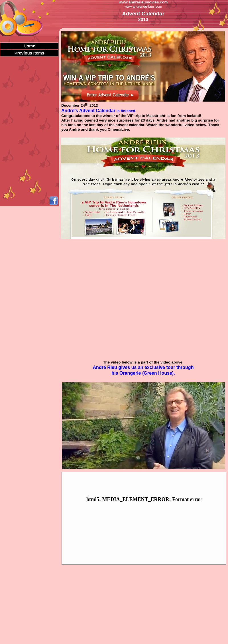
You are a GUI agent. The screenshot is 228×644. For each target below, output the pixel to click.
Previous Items (29, 53)
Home (29, 46)
